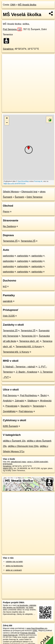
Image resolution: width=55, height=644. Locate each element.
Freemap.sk (38, 181)
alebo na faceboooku (14, 566)
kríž (5, 286)
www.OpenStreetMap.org (37, 628)
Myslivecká (46, 401)
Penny (6, 212)
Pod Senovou (12, 29)
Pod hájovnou (26, 411)
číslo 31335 (9, 316)
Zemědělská (9, 411)
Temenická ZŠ (10, 241)
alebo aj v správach (14, 570)
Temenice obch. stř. (29, 341)
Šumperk (19, 197)
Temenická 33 (29, 336)
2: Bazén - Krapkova (27, 372)
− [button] (7, 123)
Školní (44, 395)
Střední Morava (11, 192)
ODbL (35, 630)
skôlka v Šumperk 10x (14, 441)
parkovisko (8, 256)
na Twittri (30, 607)
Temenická (38, 406)
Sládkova (32, 401)
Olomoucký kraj (29, 192)
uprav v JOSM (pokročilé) (37, 462)
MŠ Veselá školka (27, 5)
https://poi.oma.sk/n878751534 (14, 184)
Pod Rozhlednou (29, 395)
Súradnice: (8, 49)
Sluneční (25, 406)
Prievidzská (11, 406)
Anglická (7, 401)
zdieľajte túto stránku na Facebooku (20, 606)
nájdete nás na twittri (14, 562)
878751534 (8, 464)
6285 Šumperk (10, 426)
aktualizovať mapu (19, 462)
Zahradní (20, 401)
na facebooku (23, 605)
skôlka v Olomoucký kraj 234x (23, 446)
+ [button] (7, 118)
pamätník (8, 301)
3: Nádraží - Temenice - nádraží (19, 367)
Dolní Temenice (35, 197)
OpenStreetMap (23, 181)
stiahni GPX (8, 468)
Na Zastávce (9, 226)
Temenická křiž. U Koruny (29, 347)
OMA (13, 5)
